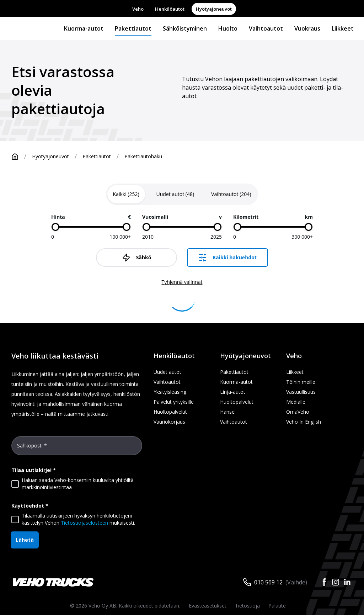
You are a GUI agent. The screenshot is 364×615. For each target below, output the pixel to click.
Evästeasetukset (208, 606)
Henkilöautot (170, 9)
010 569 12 (268, 582)
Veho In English (304, 422)
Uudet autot (167, 372)
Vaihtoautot (266, 28)
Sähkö (137, 258)
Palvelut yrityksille (174, 402)
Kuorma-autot (84, 28)
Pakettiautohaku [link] (143, 156)
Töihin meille (301, 382)
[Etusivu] (22, 157)
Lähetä (25, 540)
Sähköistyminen (185, 28)
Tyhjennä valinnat (182, 282)
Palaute (277, 606)
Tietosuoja (247, 606)
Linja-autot (233, 392)
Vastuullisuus (301, 392)
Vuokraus (307, 28)
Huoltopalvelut (170, 412)
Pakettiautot (133, 28)
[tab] (126, 194)
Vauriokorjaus (169, 422)
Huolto (228, 28)
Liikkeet (343, 28)
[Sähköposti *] (77, 449)
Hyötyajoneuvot (214, 9)
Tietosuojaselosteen (84, 523)
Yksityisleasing (170, 392)
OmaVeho (298, 412)
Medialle (296, 402)
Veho (138, 9)
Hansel (228, 412)
